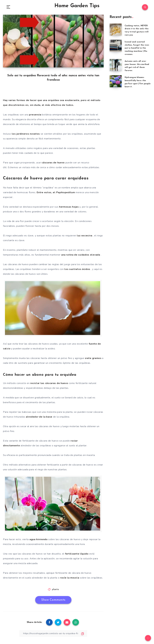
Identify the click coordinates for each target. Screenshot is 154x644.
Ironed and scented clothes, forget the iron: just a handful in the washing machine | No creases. (137, 48)
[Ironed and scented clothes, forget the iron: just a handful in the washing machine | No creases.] (116, 46)
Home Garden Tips (77, 6)
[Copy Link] (53, 633)
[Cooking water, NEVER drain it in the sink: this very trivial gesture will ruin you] (116, 30)
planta (55, 590)
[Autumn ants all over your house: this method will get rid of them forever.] (116, 65)
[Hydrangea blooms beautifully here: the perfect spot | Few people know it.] (116, 81)
